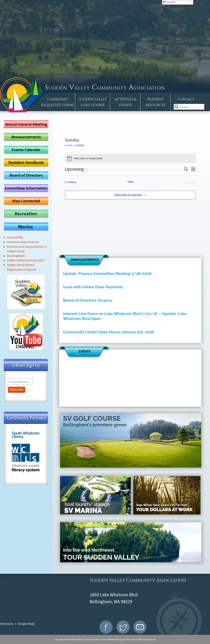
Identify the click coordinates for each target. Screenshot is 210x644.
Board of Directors (26, 175)
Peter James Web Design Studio (141, 639)
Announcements (26, 137)
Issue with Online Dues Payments (93, 287)
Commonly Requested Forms (58, 102)
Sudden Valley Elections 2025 (26, 260)
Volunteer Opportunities (23, 242)
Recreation (26, 214)
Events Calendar (26, 150)
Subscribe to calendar (128, 195)
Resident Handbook (26, 162)
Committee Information (26, 188)
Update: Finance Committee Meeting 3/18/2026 (107, 274)
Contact (186, 99)
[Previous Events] (71, 182)
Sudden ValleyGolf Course (93, 102)
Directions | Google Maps (17, 624)
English (169, 2)
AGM (26, 124)
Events (69, 145)
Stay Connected (26, 201)
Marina (26, 226)
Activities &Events (126, 102)
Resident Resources (155, 102)
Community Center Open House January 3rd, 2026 (108, 332)
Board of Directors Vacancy (88, 300)
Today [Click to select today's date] (130, 182)
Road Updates (16, 256)
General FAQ (15, 237)
